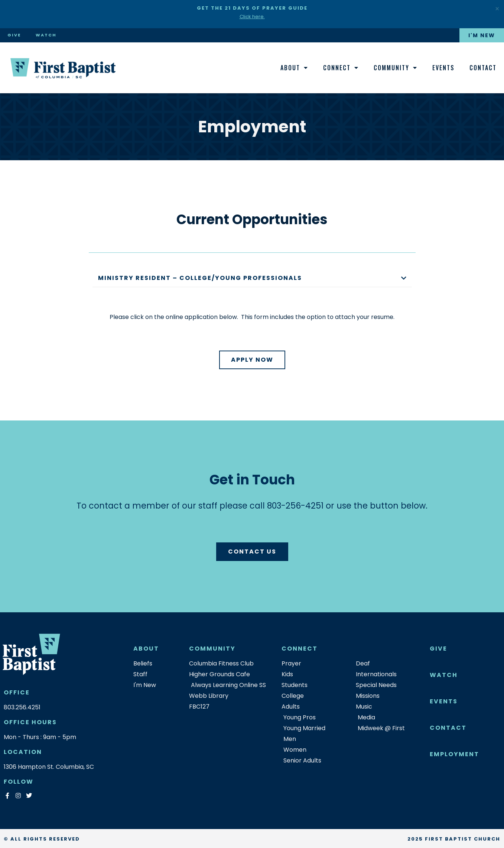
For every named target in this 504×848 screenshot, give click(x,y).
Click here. (252, 17)
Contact (483, 68)
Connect (341, 68)
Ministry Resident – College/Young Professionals (200, 278)
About (294, 68)
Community (396, 68)
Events (443, 68)
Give (14, 35)
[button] (252, 278)
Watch (46, 35)
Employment (454, 754)
